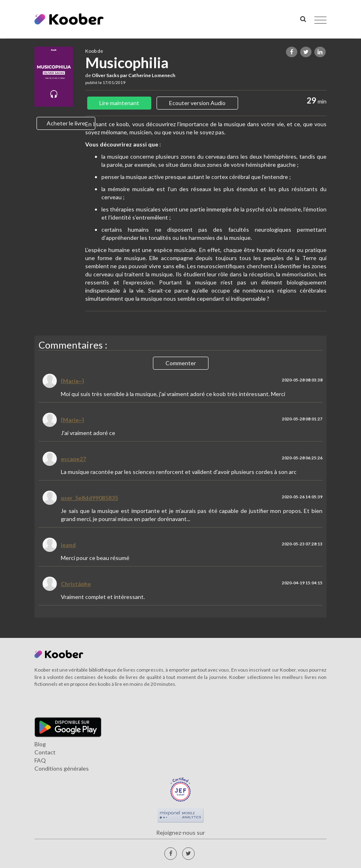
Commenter (181, 363)
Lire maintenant (119, 103)
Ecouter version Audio (197, 103)
